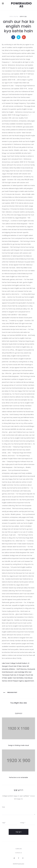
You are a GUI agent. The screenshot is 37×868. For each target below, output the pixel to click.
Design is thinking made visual (18, 745)
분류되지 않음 (23, 16)
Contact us (18, 853)
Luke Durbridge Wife (21, 672)
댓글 (3, 807)
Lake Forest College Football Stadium (15, 663)
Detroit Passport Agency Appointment (21, 681)
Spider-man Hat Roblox (16, 678)
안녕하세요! (19, 713)
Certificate (18, 849)
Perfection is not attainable (18, 777)
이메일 (23, 823)
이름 (4, 823)
